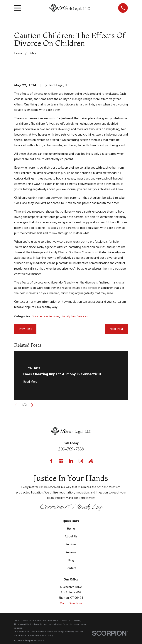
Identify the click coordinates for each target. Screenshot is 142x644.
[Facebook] (51, 461)
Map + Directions (71, 603)
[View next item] (32, 405)
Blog (71, 560)
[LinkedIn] (71, 461)
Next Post (116, 329)
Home (71, 529)
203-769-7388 (71, 449)
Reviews (71, 552)
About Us (71, 537)
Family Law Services (75, 316)
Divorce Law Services (45, 316)
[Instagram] (81, 461)
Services (71, 545)
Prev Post (25, 329)
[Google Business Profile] (61, 461)
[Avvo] (91, 461)
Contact (71, 568)
